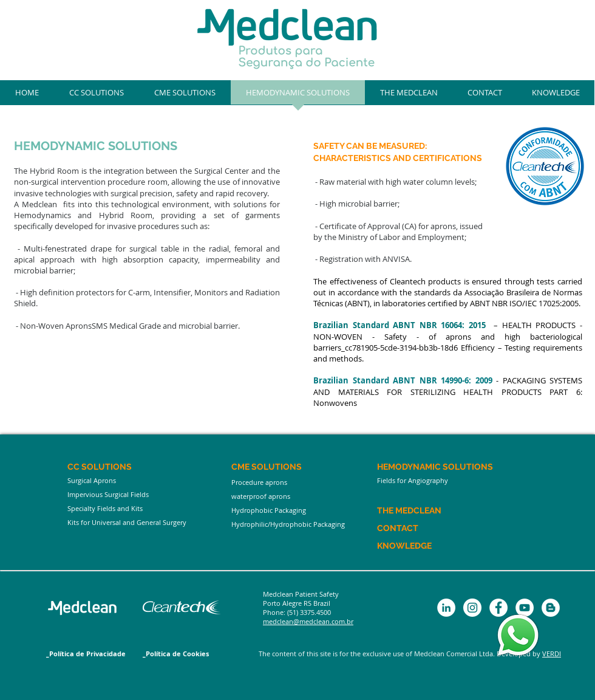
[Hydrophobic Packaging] (305, 510)
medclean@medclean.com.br (308, 621)
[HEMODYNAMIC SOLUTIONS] (450, 467)
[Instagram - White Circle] (472, 608)
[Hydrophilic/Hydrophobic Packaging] (305, 524)
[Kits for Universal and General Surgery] (141, 522)
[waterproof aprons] (305, 496)
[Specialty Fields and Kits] (141, 508)
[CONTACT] (412, 528)
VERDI (552, 654)
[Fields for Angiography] (450, 481)
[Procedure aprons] (305, 482)
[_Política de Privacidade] (86, 654)
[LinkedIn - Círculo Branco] (446, 608)
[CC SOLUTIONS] (141, 467)
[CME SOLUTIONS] (305, 467)
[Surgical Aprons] (141, 481)
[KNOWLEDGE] (421, 546)
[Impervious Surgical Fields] (141, 494)
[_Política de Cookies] (182, 654)
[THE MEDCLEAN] (430, 511)
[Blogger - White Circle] (551, 608)
